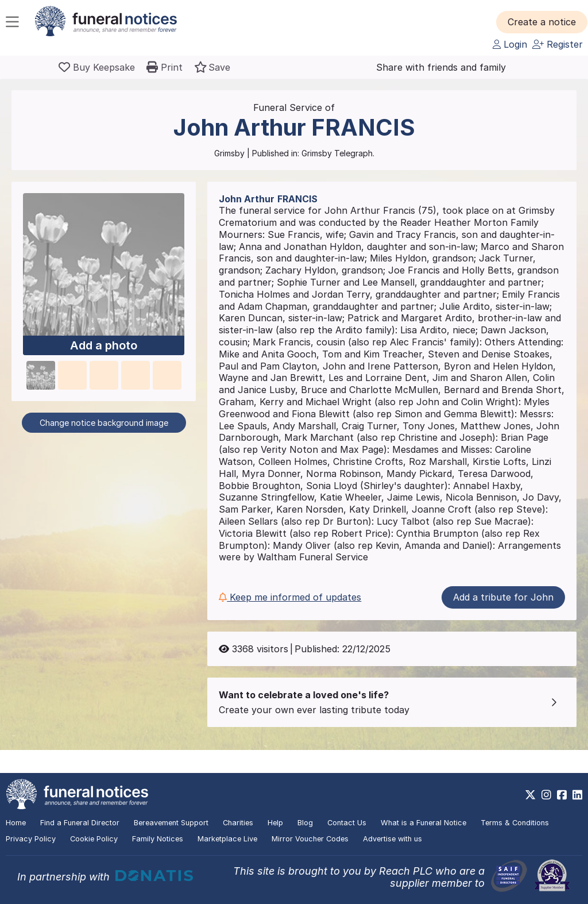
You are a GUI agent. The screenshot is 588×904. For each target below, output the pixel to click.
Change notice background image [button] (104, 423)
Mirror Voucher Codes (310, 839)
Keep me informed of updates (290, 597)
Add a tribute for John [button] (503, 597)
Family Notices (158, 839)
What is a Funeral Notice (423, 823)
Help (275, 823)
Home (16, 823)
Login (510, 44)
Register (558, 44)
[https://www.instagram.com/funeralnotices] (546, 795)
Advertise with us (392, 839)
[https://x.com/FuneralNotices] (530, 795)
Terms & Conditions (515, 823)
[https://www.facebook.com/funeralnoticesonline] (562, 795)
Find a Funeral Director (80, 823)
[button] (542, 22)
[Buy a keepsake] (97, 67)
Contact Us (347, 823)
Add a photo (104, 345)
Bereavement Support (171, 823)
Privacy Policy (31, 839)
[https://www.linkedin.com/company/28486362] (577, 795)
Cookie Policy (94, 839)
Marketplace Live (227, 839)
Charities (238, 823)
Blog (305, 823)
